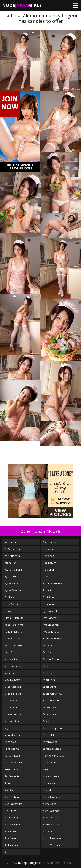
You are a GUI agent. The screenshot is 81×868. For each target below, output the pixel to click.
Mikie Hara (11, 707)
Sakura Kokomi (52, 659)
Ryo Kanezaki (51, 618)
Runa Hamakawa (52, 583)
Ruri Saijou (49, 597)
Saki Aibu (48, 645)
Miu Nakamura (13, 714)
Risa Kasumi (50, 563)
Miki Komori (12, 700)
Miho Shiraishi (13, 694)
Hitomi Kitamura (14, 618)
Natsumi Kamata (14, 762)
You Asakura (50, 783)
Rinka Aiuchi (12, 845)
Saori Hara (49, 680)
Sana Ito (48, 673)
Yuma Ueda (50, 804)
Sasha (46, 721)
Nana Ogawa (12, 749)
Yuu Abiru (49, 831)
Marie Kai (10, 673)
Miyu (7, 728)
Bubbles (9, 597)
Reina (8, 783)
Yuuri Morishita (52, 845)
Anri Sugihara (12, 556)
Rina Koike (11, 831)
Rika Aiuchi (11, 790)
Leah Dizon (11, 652)
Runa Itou (48, 590)
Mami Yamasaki (13, 666)
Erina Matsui (12, 604)
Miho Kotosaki (13, 687)
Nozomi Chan (12, 769)
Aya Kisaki (10, 576)
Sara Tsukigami (52, 700)
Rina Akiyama (12, 824)
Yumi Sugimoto (52, 811)
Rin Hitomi (11, 811)
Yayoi (46, 769)
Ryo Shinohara (51, 625)
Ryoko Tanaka (51, 632)
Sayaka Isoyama (52, 749)
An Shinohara (12, 549)
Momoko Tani (13, 735)
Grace (8, 611)
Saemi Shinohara (53, 638)
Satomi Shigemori (53, 728)
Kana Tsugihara (13, 632)
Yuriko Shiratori (52, 824)
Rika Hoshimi (12, 797)
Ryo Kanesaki (51, 611)
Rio (6, 852)
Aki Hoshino (11, 542)
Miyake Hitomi (13, 721)
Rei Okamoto (12, 776)
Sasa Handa (49, 714)
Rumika (47, 576)
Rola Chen (49, 570)
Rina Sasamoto (13, 838)
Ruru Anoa (49, 604)
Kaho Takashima (14, 625)
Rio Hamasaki (51, 542)
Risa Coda (48, 556)
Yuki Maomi (50, 790)
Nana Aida (10, 742)
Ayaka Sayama (13, 590)
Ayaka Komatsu (13, 583)
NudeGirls (22, 5)
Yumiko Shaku (51, 818)
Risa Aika (48, 549)
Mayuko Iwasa (13, 680)
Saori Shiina (50, 687)
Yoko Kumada (51, 776)
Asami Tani (11, 563)
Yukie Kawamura (53, 797)
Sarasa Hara (50, 707)
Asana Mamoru (13, 570)
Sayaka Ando (50, 742)
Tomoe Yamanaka (53, 756)
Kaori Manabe (13, 638)
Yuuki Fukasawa (52, 838)
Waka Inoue (50, 762)
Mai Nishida (11, 659)
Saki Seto (48, 652)
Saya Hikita (49, 735)
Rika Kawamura (13, 804)
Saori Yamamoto (53, 694)
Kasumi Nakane (13, 645)
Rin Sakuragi (12, 818)
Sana (46, 666)
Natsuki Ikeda (12, 756)
